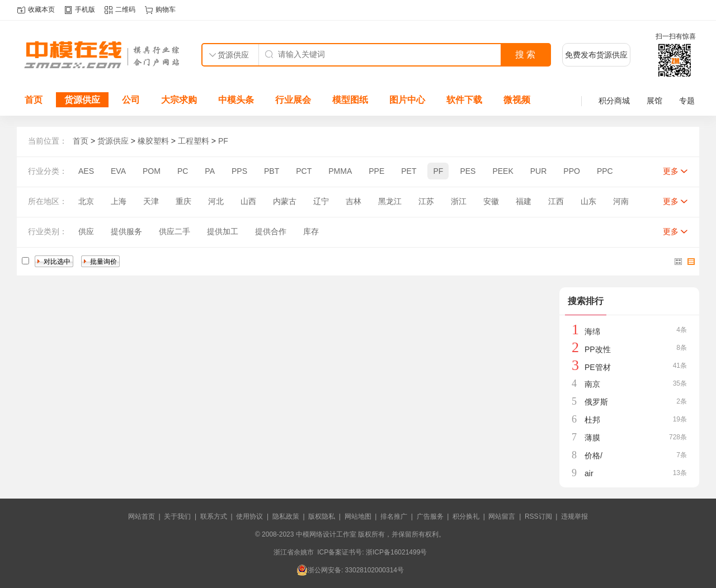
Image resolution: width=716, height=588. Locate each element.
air (589, 473)
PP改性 (598, 349)
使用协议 (249, 516)
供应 (86, 231)
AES (86, 171)
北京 (86, 201)
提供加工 (223, 231)
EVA (118, 171)
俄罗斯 (596, 402)
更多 (671, 171)
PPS (239, 171)
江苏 (426, 201)
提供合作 (271, 231)
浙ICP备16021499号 (396, 552)
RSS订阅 (538, 516)
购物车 (166, 10)
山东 (588, 201)
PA (210, 171)
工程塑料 (194, 141)
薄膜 (592, 438)
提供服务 (126, 231)
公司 (131, 100)
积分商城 (614, 101)
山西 (248, 201)
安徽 (491, 201)
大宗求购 (179, 100)
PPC (605, 171)
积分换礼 (466, 516)
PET (409, 171)
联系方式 (214, 516)
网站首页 (142, 516)
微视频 (517, 100)
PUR (539, 171)
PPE (376, 171)
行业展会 (293, 100)
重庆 (183, 201)
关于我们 (177, 516)
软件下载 (464, 100)
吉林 (354, 201)
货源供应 (82, 100)
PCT (304, 171)
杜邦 (592, 420)
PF (223, 141)
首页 (34, 100)
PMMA (340, 171)
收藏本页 (41, 10)
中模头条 (236, 100)
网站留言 (502, 516)
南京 (592, 384)
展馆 (654, 101)
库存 (311, 231)
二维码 (125, 10)
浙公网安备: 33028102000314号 (350, 570)
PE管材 (598, 367)
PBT (272, 171)
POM (152, 171)
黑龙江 (390, 201)
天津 (151, 201)
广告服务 (430, 516)
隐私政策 (286, 516)
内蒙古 (285, 201)
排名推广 (394, 516)
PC (183, 171)
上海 (119, 201)
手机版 (85, 10)
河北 (216, 201)
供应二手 (175, 231)
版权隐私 (322, 516)
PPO (572, 171)
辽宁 (321, 201)
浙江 (459, 201)
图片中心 (407, 100)
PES (468, 171)
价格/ (593, 456)
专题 (687, 101)
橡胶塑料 (153, 141)
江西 (556, 201)
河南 (621, 201)
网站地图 (358, 516)
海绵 (592, 331)
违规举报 (574, 516)
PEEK (503, 171)
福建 (524, 201)
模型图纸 (350, 100)
